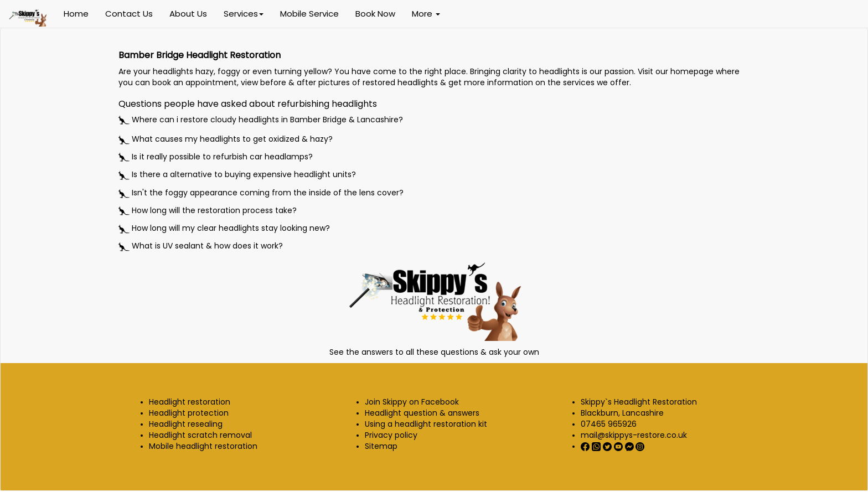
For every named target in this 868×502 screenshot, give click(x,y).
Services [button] (244, 14)
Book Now (375, 14)
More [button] (426, 14)
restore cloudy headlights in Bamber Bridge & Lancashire (290, 120)
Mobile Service (309, 14)
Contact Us (129, 14)
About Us (188, 14)
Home (76, 14)
